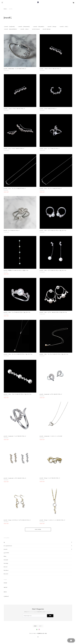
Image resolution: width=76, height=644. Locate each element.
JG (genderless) (8, 546)
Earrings (6, 563)
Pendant (6, 560)
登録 (50, 616)
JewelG (6, 549)
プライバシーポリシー (33, 633)
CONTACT (6, 596)
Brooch (6, 567)
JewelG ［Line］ (25, 29)
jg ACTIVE (6, 553)
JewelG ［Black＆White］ (11, 29)
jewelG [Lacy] (36, 29)
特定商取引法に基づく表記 (42, 633)
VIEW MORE (38, 529)
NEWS (5, 592)
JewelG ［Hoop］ (52, 27)
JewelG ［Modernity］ (24, 27)
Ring (5, 556)
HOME (5, 583)
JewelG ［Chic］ (64, 27)
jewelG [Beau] (47, 29)
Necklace (6, 570)
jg (4, 542)
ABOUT (6, 587)
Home (5, 9)
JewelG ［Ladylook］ (10, 27)
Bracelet (6, 574)
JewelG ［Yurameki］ (39, 27)
